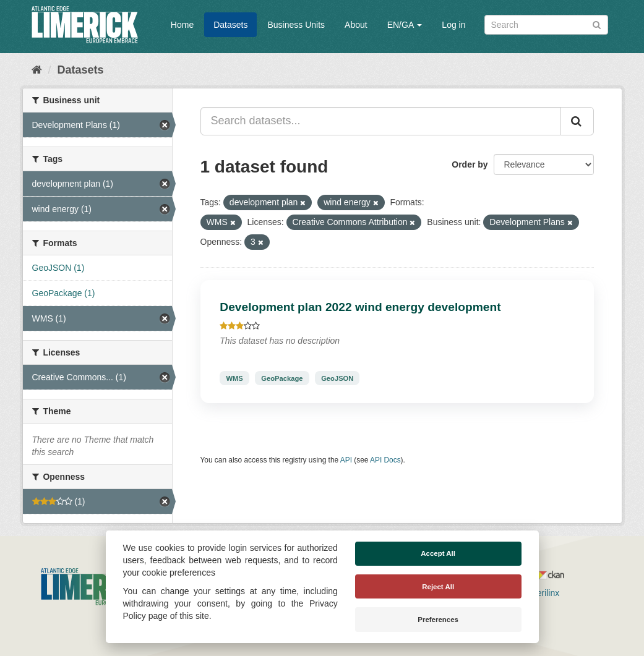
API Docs (385, 460)
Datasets (230, 25)
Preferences (438, 620)
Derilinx (540, 593)
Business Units (296, 25)
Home (182, 25)
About (356, 25)
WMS (234, 378)
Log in (453, 25)
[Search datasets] (546, 25)
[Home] (37, 70)
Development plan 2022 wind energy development (360, 307)
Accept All (438, 553)
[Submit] (597, 24)
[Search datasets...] (381, 121)
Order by (470, 164)
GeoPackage (282, 378)
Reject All (438, 587)
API (346, 460)
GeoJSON (337, 378)
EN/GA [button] (405, 25)
